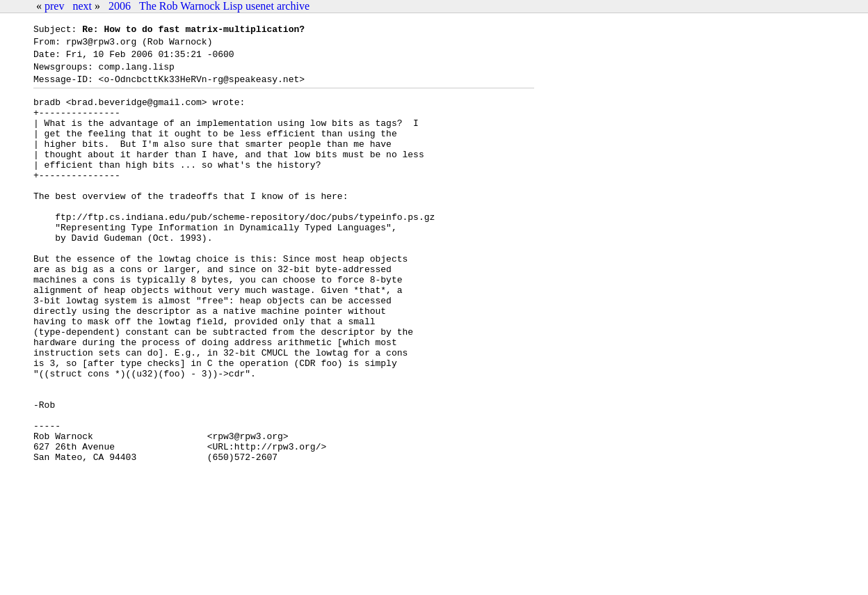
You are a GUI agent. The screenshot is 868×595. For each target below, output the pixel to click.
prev (54, 6)
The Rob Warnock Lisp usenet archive (224, 6)
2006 (120, 6)
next (82, 6)
